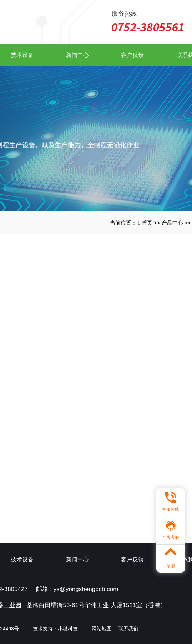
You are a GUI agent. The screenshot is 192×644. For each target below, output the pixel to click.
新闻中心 (77, 55)
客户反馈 (132, 55)
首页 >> (152, 223)
